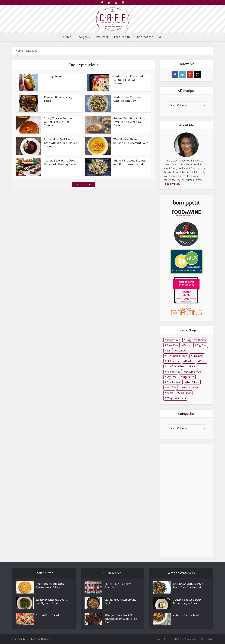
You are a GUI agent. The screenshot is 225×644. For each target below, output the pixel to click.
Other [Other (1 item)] (202, 361)
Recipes (82, 37)
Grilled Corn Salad (47, 615)
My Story (102, 37)
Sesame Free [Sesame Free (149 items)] (193, 372)
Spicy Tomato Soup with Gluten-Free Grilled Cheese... (60, 122)
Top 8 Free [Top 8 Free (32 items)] (193, 382)
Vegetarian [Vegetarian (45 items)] (185, 393)
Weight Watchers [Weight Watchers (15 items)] (176, 398)
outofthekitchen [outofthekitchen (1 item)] (176, 366)
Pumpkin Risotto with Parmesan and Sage (50, 586)
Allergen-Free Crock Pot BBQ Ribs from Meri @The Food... (121, 619)
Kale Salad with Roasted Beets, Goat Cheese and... (188, 586)
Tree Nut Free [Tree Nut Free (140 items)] (190, 387)
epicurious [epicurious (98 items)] (181, 350)
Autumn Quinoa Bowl (186, 615)
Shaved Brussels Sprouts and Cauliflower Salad (130, 162)
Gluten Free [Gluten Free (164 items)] (173, 361)
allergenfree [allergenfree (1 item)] (173, 340)
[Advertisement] (186, 500)
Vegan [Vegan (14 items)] (170, 393)
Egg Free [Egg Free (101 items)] (201, 345)
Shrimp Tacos (53, 76)
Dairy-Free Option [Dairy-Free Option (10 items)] (196, 340)
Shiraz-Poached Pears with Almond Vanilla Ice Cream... (60, 143)
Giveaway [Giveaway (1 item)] (198, 356)
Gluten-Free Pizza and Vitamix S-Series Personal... (128, 80)
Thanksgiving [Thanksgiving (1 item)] (174, 382)
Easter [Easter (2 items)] (187, 345)
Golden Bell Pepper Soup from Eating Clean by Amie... (130, 122)
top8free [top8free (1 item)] (171, 387)
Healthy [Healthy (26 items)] (189, 361)
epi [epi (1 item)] (168, 350)
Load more (83, 184)
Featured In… (123, 37)
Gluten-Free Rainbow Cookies (118, 586)
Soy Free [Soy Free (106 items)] (171, 377)
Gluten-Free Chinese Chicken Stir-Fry (127, 99)
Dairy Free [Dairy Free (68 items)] (172, 345)
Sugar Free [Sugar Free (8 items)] (188, 377)
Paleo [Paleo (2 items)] (193, 366)
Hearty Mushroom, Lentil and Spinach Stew (52, 601)
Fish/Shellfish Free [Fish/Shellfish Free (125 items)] (177, 356)
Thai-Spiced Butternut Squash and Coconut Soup (131, 141)
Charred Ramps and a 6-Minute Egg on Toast (188, 601)
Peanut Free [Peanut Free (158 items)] (173, 372)
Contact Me (145, 37)
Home (67, 37)
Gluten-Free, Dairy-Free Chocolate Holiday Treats (61, 162)
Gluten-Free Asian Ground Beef (120, 601)
